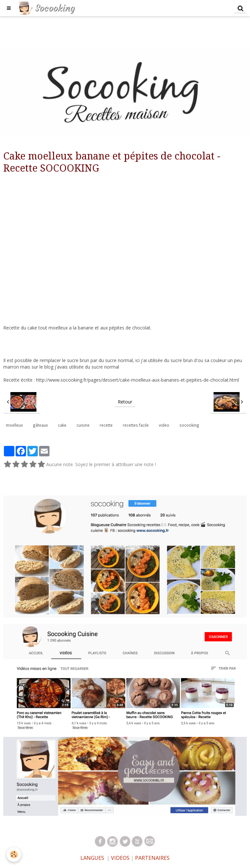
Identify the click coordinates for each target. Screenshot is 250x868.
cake (62, 425)
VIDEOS (120, 858)
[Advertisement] (118, 31)
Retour (125, 402)
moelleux (14, 425)
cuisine (83, 425)
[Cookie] (14, 854)
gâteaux (40, 425)
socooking (189, 425)
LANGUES (92, 858)
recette (106, 425)
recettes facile (136, 425)
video (164, 425)
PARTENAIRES (152, 858)
